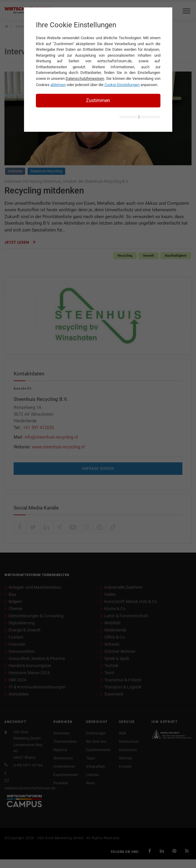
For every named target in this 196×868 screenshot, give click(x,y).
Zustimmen (98, 100)
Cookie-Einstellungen (122, 85)
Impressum (129, 117)
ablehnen (58, 85)
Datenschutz (150, 117)
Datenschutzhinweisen (85, 78)
